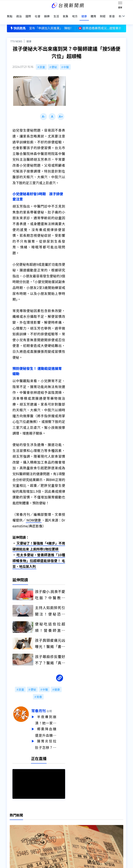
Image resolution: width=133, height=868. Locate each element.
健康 (29, 34)
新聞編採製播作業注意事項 (76, 817)
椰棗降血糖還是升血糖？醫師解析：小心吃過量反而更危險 (55, 726)
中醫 (66, 60)
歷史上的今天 (41, 832)
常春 (39, 691)
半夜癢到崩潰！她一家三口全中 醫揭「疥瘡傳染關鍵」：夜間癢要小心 (55, 714)
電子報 (63, 827)
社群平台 (12, 837)
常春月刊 (47, 705)
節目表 (11, 832)
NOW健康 (34, 514)
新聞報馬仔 (40, 827)
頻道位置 (12, 827)
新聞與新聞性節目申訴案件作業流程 (81, 822)
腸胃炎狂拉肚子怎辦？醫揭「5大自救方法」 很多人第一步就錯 (55, 737)
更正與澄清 (40, 817)
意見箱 (37, 822)
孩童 (42, 60)
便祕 (54, 60)
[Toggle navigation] (120, 3)
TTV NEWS (16, 34)
